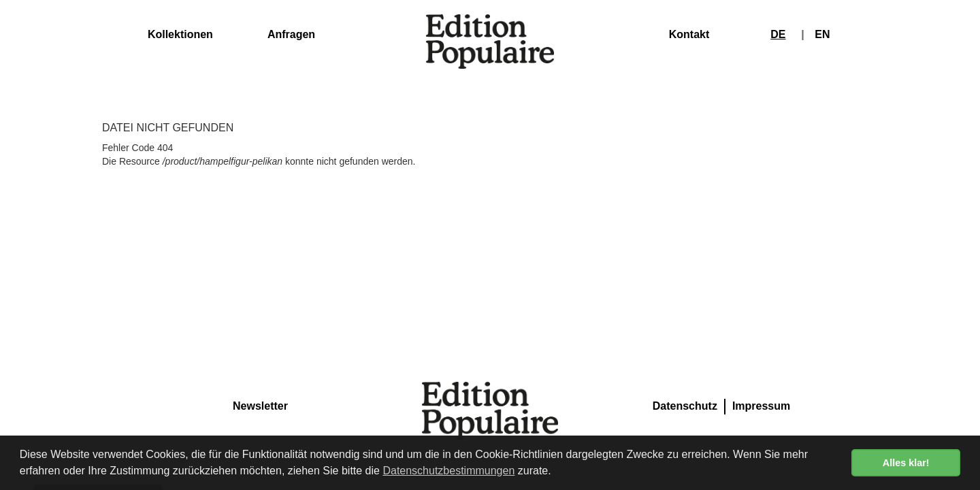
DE (778, 34)
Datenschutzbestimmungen (448, 471)
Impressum (761, 406)
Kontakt (689, 34)
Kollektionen (180, 34)
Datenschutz (685, 406)
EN (822, 34)
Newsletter (260, 406)
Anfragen (291, 34)
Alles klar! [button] (906, 463)
